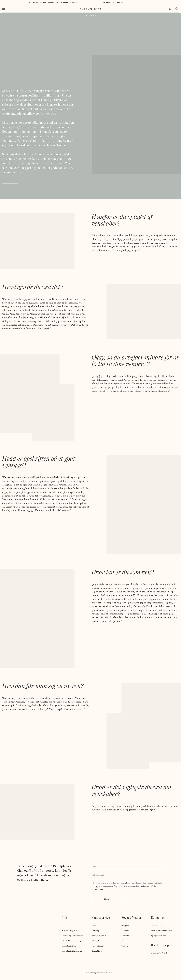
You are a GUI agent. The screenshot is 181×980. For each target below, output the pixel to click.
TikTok (125, 946)
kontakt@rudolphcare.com (162, 931)
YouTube (125, 941)
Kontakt (95, 926)
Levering (95, 931)
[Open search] (171, 9)
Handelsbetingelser (69, 931)
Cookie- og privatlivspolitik (73, 936)
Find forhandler (98, 946)
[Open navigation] (4, 9)
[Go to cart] (177, 8)
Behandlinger (97, 951)
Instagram (125, 926)
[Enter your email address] (128, 875)
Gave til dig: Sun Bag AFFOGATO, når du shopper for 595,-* (53, 3)
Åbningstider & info (159, 954)
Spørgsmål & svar (158, 936)
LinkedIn (125, 936)
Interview (10, 181)
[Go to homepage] (90, 9)
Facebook (125, 931)
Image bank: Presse (70, 946)
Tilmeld (107, 899)
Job (63, 926)
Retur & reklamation (100, 936)
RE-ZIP (95, 941)
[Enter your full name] (128, 867)
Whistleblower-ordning (71, 941)
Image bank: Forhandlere (72, 951)
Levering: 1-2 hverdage (113, 3)
